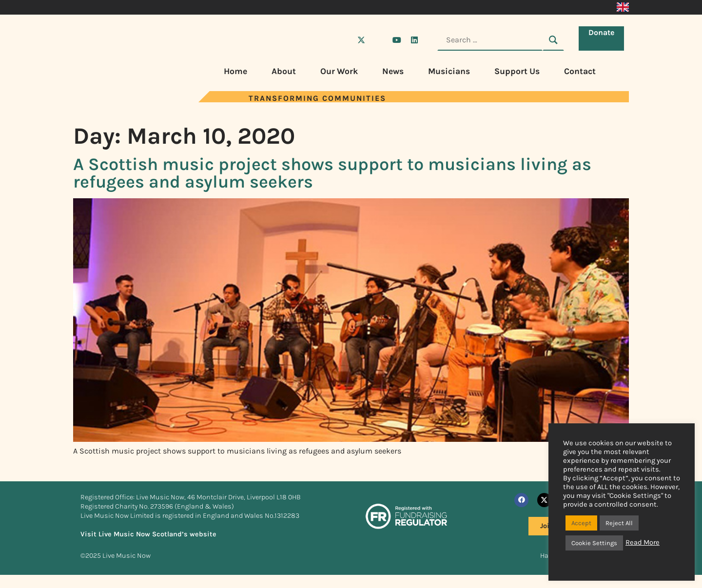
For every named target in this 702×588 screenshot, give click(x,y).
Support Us (517, 71)
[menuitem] (623, 7)
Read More (643, 542)
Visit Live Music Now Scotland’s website (148, 534)
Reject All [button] (619, 523)
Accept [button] (581, 523)
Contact (580, 71)
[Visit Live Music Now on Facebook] (344, 40)
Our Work (339, 71)
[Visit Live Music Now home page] (110, 100)
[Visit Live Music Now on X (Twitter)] (361, 40)
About (284, 71)
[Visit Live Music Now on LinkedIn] (414, 40)
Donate (604, 39)
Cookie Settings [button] (594, 543)
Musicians (449, 71)
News (393, 71)
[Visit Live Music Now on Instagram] (379, 40)
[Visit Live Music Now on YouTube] (397, 40)
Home (235, 71)
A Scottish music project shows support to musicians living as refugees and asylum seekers (332, 173)
